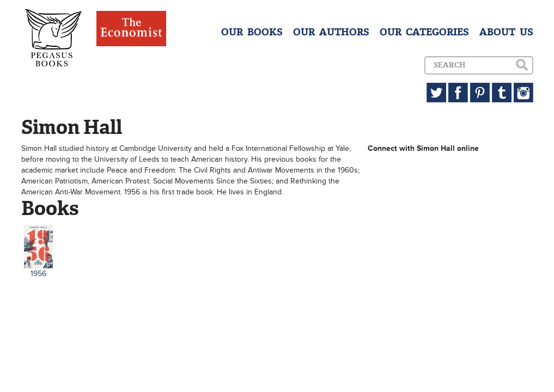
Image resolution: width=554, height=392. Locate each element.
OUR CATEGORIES (424, 32)
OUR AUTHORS (331, 32)
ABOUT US (506, 32)
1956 (38, 274)
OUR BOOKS (252, 32)
